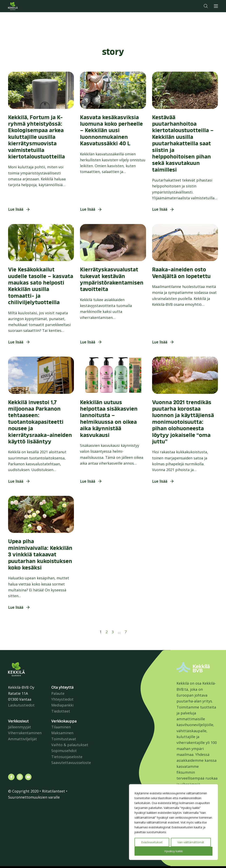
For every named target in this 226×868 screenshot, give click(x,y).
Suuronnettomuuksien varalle (34, 797)
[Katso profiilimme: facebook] (11, 777)
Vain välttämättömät (191, 842)
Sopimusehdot (64, 751)
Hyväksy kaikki (173, 851)
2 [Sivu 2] (107, 632)
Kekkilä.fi (21, 6)
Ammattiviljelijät (23, 739)
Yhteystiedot (62, 699)
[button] (206, 6)
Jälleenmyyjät (20, 727)
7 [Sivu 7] (126, 632)
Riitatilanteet (54, 791)
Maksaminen (62, 733)
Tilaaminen (61, 727)
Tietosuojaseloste (67, 757)
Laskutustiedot (21, 705)
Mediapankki (62, 705)
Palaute (58, 693)
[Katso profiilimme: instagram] (20, 777)
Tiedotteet (61, 711)
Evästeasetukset (152, 842)
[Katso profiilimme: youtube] (28, 777)
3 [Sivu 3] (113, 632)
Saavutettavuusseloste (71, 763)
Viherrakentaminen (25, 733)
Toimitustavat (64, 739)
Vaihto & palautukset (70, 745)
